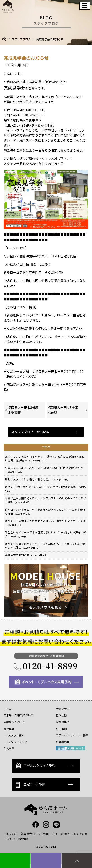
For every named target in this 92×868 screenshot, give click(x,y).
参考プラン (63, 709)
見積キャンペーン (14, 722)
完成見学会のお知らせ (50, 39)
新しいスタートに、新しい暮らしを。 (37, 479)
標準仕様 (61, 715)
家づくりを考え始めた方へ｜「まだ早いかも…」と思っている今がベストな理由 (45, 546)
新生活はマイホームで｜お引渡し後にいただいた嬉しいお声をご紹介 (46, 534)
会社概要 (9, 729)
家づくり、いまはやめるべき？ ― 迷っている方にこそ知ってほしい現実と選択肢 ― (45, 458)
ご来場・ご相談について (18, 715)
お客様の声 (63, 742)
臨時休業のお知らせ (26, 555)
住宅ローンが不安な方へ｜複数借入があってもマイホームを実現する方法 (45, 511)
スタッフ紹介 (16, 735)
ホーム (8, 709)
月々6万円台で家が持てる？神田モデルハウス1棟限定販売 (46, 489)
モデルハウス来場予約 (35, 766)
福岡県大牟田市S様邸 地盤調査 (25, 410)
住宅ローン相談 (30, 785)
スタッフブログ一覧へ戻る (30, 432)
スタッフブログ (21, 39)
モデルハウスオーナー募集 (72, 735)
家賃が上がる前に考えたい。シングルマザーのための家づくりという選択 (46, 500)
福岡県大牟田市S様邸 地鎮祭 (66, 410)
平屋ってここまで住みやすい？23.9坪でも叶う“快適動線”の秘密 (44, 470)
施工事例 (61, 729)
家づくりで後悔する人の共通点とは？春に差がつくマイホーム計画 (46, 523)
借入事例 (9, 748)
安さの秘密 (63, 722)
